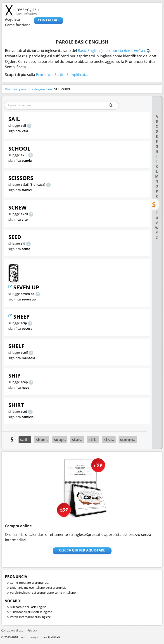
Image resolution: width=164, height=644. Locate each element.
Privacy (32, 630)
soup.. (60, 439)
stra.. (109, 439)
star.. (77, 439)
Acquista (12, 19)
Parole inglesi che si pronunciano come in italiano (43, 593)
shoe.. (42, 439)
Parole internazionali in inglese (30, 617)
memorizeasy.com (31, 637)
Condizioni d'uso (12, 630)
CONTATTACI (49, 20)
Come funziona (18, 25)
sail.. (25, 439)
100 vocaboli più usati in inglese (31, 612)
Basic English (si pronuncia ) (111, 51)
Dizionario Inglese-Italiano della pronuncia (38, 588)
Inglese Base (44, 89)
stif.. (93, 439)
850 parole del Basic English (28, 607)
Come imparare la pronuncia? (30, 583)
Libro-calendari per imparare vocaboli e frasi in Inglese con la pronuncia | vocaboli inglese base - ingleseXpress (22, 10)
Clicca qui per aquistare (82, 550)
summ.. (128, 439)
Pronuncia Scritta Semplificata (62, 75)
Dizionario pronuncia (19, 89)
